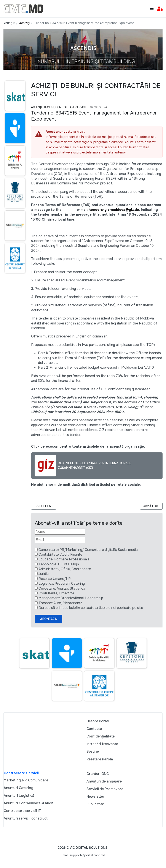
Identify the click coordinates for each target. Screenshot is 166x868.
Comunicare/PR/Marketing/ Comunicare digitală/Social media (88, 550)
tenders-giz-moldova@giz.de (114, 210)
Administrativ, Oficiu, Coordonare (65, 569)
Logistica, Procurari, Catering (62, 583)
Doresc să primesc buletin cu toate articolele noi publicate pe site (91, 608)
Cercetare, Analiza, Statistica (62, 588)
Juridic (44, 574)
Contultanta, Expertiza (56, 593)
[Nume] (60, 532)
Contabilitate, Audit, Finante (60, 554)
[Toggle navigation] (152, 9)
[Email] (60, 540)
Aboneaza (49, 619)
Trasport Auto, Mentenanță (60, 603)
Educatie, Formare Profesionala (64, 559)
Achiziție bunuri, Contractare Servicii (59, 107)
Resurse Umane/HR (55, 579)
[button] (160, 9)
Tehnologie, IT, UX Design (59, 564)
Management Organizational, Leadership (71, 598)
